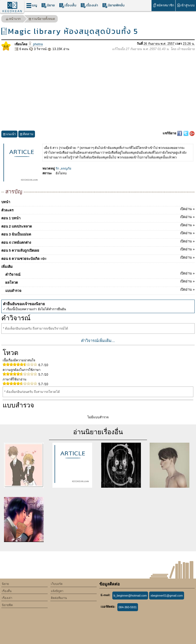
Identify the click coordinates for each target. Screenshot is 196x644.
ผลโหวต (100, 282)
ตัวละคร (98, 209)
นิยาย (48, 5)
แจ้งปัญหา (57, 591)
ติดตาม (27, 135)
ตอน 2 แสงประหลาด (98, 225)
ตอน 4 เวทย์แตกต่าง (98, 242)
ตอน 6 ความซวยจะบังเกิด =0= (98, 258)
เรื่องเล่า (89, 5)
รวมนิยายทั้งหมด (42, 19)
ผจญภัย (66, 168)
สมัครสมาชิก (163, 5)
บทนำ (6, 202)
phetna (35, 44)
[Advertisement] (98, 91)
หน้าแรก (13, 19)
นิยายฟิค (7, 605)
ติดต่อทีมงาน (59, 598)
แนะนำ (9, 135)
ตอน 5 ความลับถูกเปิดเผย (98, 250)
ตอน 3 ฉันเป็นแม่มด (98, 233)
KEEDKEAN (12, 11)
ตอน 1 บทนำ (98, 217)
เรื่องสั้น (68, 5)
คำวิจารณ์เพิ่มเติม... (98, 341)
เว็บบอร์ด (57, 584)
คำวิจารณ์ (100, 274)
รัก (57, 168)
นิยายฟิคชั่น (113, 5)
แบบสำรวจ (100, 290)
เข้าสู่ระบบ (186, 5)
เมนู (32, 5)
